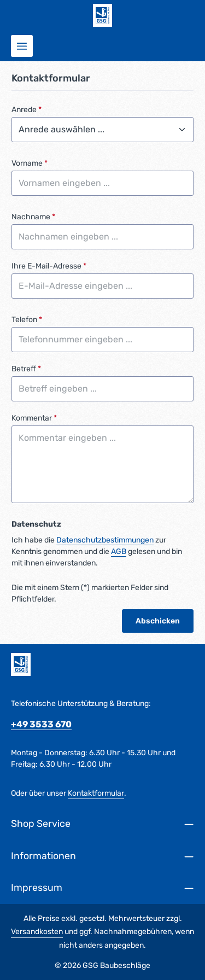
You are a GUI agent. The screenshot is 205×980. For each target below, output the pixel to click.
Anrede (27, 110)
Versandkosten (37, 932)
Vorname (30, 163)
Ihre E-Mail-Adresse (49, 266)
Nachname (33, 217)
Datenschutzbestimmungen (105, 540)
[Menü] (22, 46)
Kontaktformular (96, 793)
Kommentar (34, 418)
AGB (119, 552)
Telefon (27, 320)
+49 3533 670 (41, 724)
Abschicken (158, 621)
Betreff (26, 369)
